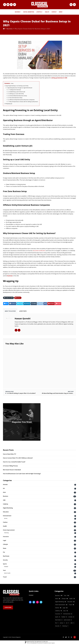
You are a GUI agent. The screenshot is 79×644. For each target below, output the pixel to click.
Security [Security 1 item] (58, 626)
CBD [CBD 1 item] (72, 623)
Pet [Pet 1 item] (57, 623)
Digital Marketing (29, 12)
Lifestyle (39, 12)
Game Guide (7, 573)
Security (5, 560)
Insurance (6, 537)
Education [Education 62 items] (71, 602)
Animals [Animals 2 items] (71, 617)
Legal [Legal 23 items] (65, 608)
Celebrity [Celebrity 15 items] (59, 611)
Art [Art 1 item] (67, 623)
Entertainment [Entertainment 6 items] (68, 614)
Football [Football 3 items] (64, 617)
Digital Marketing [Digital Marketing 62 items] (61, 602)
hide (12, 83)
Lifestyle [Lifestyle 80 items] (65, 599)
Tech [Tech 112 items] (66, 596)
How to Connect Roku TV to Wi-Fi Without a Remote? (18, 458)
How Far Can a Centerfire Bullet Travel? (14, 462)
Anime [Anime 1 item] (62, 623)
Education (6, 512)
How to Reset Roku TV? (10, 454)
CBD (4, 500)
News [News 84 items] (58, 599)
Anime (6, 518)
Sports (5, 564)
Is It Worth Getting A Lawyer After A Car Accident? (21, 393)
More (60, 12)
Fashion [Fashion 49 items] (58, 608)
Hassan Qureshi (23, 318)
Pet (4, 552)
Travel (5, 577)
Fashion (5, 522)
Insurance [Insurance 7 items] (58, 614)
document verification (39, 251)
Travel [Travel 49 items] (71, 605)
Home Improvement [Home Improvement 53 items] (61, 605)
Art (4, 488)
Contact (54, 12)
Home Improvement (9, 530)
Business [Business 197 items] (59, 596)
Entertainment (7, 516)
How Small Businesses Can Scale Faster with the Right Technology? (22, 474)
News (5, 548)
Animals (5, 484)
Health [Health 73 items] (72, 599)
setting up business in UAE (59, 78)
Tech (4, 570)
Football (6, 567)
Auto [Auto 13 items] (66, 611)
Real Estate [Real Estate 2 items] (59, 620)
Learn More (8, 607)
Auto (4, 492)
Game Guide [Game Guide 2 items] (68, 620)
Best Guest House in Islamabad (12, 470)
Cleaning (6, 533)
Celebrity (6, 504)
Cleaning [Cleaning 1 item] (65, 626)
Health (47, 12)
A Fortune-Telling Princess (10, 466)
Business (17, 12)
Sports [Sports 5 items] (58, 617)
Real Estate (6, 556)
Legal (4, 540)
